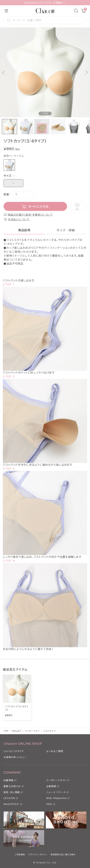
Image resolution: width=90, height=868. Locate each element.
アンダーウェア (32, 731)
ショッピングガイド (14, 751)
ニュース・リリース (56, 792)
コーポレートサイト (56, 780)
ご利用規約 (20, 854)
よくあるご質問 (55, 751)
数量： (7, 194)
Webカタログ (11, 804)
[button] (3, 72)
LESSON (9, 798)
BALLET (17, 731)
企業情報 (51, 786)
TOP (6, 731)
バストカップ (49, 731)
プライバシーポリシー (38, 854)
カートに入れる (39, 206)
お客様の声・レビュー (15, 757)
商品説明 (24, 230)
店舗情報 (9, 780)
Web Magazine (56, 798)
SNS (49, 804)
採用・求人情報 (12, 792)
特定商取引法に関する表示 (63, 854)
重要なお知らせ (12, 786)
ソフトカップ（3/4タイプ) (17, 708)
